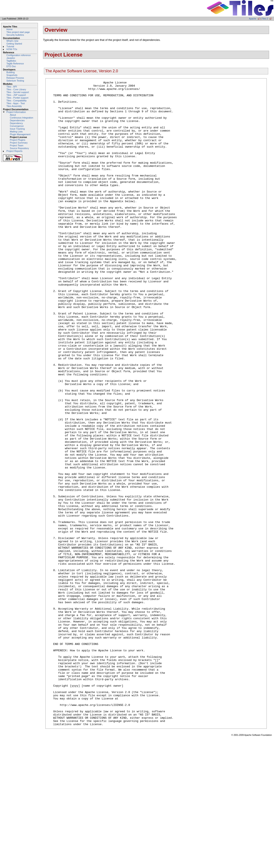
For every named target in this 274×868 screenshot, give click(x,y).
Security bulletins (15, 35)
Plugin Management (20, 134)
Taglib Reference (15, 64)
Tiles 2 (265, 19)
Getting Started (14, 44)
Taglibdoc (11, 61)
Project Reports (14, 151)
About (13, 115)
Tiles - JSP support (16, 95)
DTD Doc (11, 66)
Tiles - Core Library (16, 89)
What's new (12, 41)
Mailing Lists (16, 132)
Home (10, 29)
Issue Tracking (17, 129)
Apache (253, 19)
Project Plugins (18, 140)
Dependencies (17, 120)
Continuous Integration (22, 118)
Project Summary (19, 143)
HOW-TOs (12, 49)
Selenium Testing (15, 81)
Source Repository (19, 148)
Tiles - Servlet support (18, 92)
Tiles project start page (18, 32)
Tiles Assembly (14, 106)
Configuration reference (19, 55)
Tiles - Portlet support (17, 98)
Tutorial (10, 46)
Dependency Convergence (17, 125)
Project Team (17, 145)
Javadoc (11, 58)
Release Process (15, 78)
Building (11, 72)
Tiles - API (12, 87)
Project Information (16, 112)
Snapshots (12, 75)
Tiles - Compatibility (16, 101)
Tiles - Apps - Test (16, 103)
